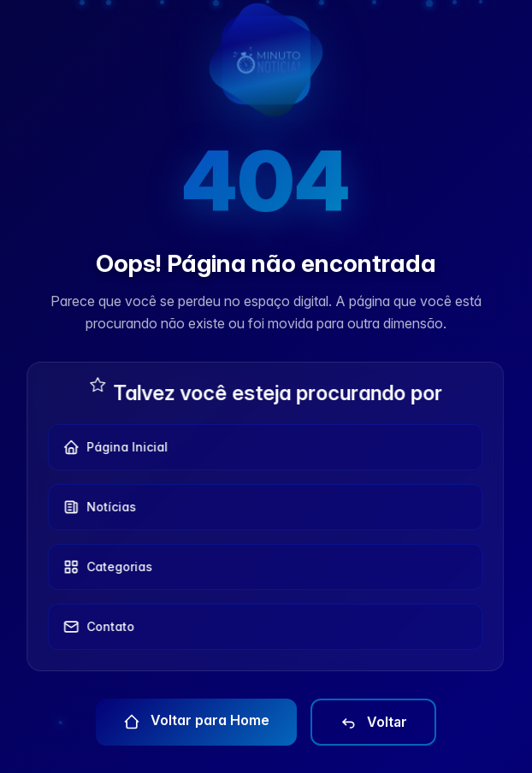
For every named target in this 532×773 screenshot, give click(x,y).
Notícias (95, 507)
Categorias (103, 567)
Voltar (373, 723)
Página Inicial (111, 447)
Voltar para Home (196, 721)
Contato (94, 627)
